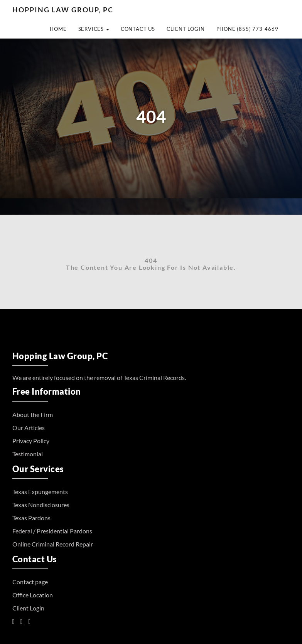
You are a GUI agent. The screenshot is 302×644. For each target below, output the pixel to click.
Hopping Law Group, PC (63, 10)
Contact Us (138, 29)
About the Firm (33, 414)
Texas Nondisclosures (41, 505)
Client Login (186, 29)
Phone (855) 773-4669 (247, 29)
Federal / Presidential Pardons (52, 531)
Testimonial (28, 454)
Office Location (33, 595)
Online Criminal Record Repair (53, 544)
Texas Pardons (31, 518)
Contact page (30, 582)
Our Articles (29, 428)
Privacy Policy (31, 441)
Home (58, 29)
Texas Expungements (40, 492)
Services (94, 29)
